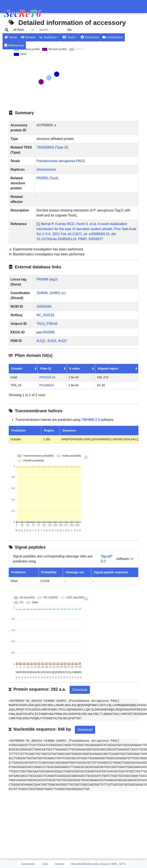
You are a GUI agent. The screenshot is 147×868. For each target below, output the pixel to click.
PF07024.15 (47, 377)
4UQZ (41, 341)
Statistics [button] (48, 37)
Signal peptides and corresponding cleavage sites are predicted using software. (71, 559)
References (14, 45)
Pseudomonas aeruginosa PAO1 (61, 161)
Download (90, 37)
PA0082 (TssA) (47, 178)
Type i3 (61, 147)
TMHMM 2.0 (91, 420)
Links (45, 864)
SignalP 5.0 (107, 559)
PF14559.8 (47, 385)
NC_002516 (45, 315)
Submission (28, 864)
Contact (59, 864)
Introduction (113, 37)
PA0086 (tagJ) (47, 279)
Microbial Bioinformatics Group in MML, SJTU (98, 864)
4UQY (63, 341)
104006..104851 (49, 293)
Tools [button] (68, 37)
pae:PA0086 (45, 332)
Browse (28, 37)
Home (11, 37)
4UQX (52, 341)
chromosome (46, 170)
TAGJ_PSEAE (47, 324)
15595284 (44, 307)
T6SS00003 (45, 147)
